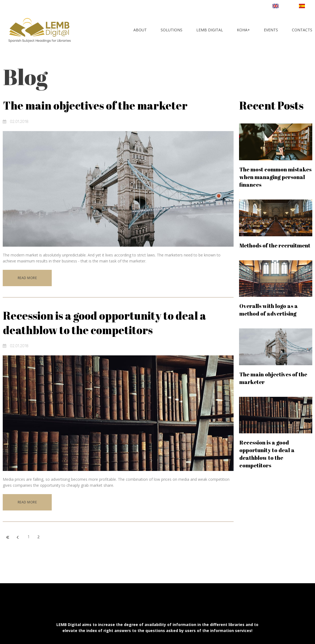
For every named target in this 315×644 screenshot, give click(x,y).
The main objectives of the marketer (95, 105)
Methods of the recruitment (275, 245)
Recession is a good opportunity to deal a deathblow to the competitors (105, 322)
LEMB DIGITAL (210, 30)
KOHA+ (243, 30)
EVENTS (271, 30)
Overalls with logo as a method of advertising (269, 310)
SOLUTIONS (172, 30)
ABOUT (140, 30)
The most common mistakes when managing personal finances (275, 177)
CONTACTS (302, 30)
